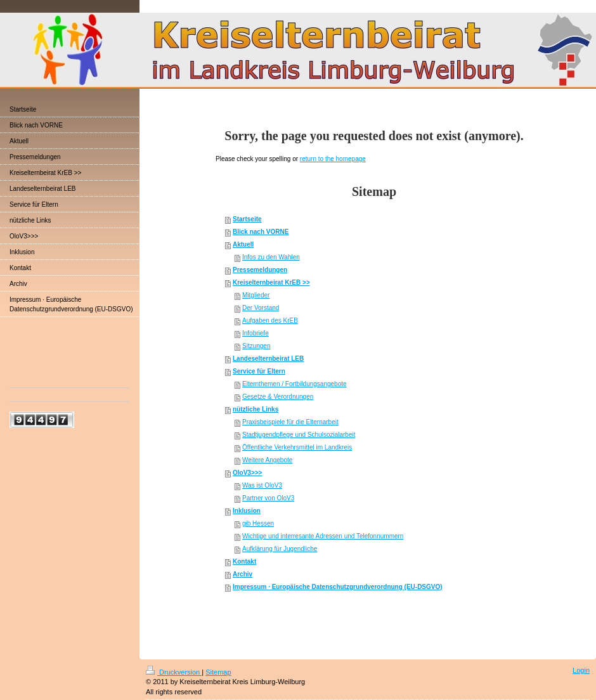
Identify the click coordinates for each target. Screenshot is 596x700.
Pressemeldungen (260, 270)
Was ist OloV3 (262, 485)
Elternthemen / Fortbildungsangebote (295, 384)
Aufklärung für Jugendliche (280, 549)
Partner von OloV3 (268, 498)
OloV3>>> (247, 473)
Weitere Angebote (267, 460)
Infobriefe (256, 333)
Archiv (243, 574)
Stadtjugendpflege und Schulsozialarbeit (299, 435)
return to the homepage (333, 159)
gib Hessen (258, 523)
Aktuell (243, 244)
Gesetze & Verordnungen (278, 397)
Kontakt (244, 561)
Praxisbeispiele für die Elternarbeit (290, 422)
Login (581, 670)
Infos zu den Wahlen (271, 257)
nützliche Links (256, 409)
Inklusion (247, 511)
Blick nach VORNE (261, 232)
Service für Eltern (259, 371)
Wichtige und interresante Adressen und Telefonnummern (323, 536)
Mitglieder (256, 295)
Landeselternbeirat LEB (268, 359)
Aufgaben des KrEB (270, 321)
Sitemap (218, 672)
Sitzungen (256, 346)
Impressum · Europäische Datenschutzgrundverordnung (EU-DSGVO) (338, 587)
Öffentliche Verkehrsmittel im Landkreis (297, 447)
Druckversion (174, 672)
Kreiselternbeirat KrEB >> (271, 282)
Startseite (247, 219)
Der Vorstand (261, 308)
